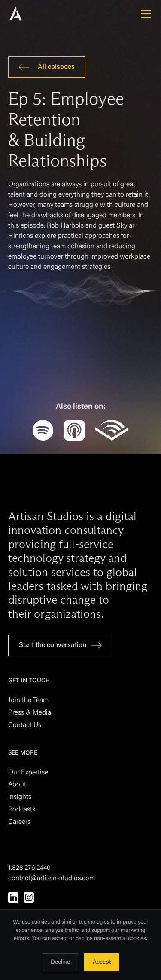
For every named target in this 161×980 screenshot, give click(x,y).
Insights (20, 797)
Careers (19, 822)
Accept (102, 962)
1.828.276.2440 (29, 868)
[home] (27, 14)
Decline (60, 962)
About (17, 785)
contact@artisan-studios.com (52, 878)
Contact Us (25, 725)
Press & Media (30, 713)
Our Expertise (28, 773)
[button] (144, 14)
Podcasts (22, 810)
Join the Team (28, 700)
